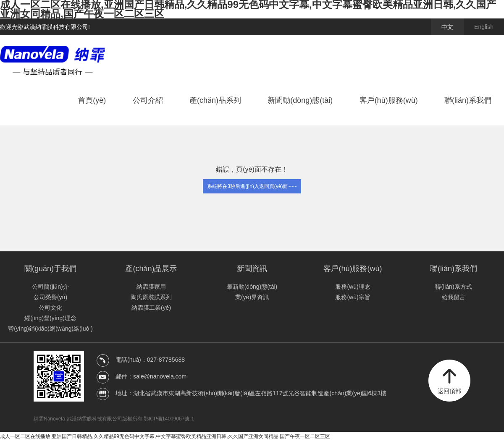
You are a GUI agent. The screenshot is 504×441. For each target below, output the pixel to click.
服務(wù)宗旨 (353, 297)
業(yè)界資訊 (252, 297)
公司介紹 (148, 100)
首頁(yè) (92, 100)
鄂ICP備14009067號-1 (169, 419)
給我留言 (454, 297)
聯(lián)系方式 (453, 287)
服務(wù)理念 (353, 287)
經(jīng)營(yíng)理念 (50, 318)
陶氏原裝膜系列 (151, 297)
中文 (447, 27)
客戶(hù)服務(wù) (389, 100)
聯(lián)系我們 (468, 100)
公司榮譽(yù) (50, 297)
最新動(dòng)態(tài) (252, 287)
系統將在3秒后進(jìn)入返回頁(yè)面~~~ (252, 186)
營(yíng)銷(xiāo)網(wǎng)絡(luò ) (50, 329)
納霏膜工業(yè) (151, 308)
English (484, 27)
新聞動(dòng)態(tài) (300, 100)
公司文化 (50, 308)
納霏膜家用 (151, 287)
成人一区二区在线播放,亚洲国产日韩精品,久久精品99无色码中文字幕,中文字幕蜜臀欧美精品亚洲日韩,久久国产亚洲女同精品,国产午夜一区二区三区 (165, 436)
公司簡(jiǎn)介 (50, 287)
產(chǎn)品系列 (215, 100)
